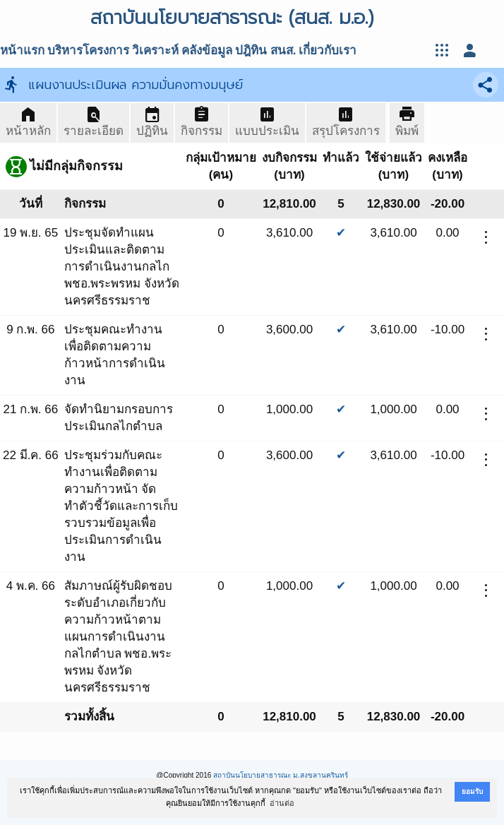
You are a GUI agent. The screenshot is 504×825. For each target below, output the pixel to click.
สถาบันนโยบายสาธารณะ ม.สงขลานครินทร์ (281, 775)
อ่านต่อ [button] (282, 803)
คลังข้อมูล (207, 51)
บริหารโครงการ (88, 51)
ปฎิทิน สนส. (265, 51)
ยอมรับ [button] (472, 791)
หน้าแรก (22, 51)
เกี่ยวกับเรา (328, 51)
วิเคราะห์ (155, 51)
